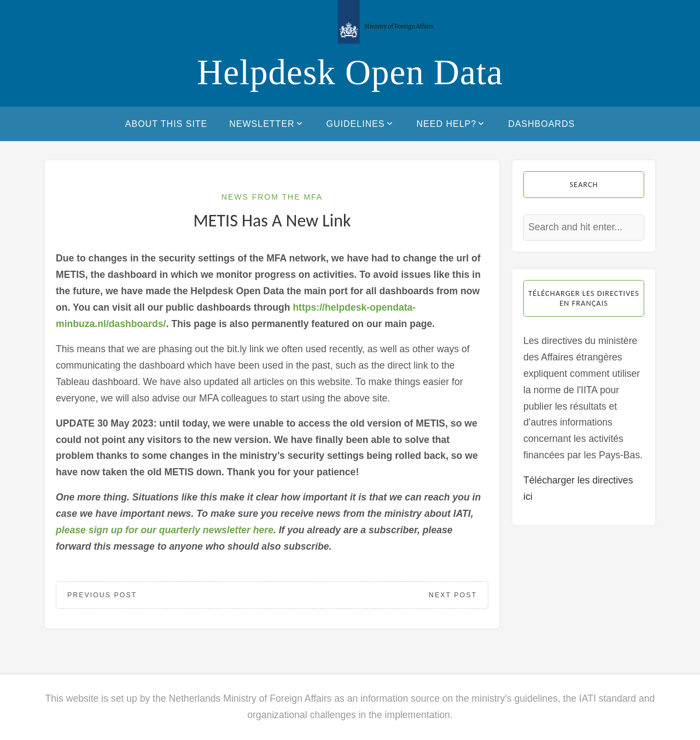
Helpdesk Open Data (350, 72)
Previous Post (102, 595)
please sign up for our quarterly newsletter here (165, 530)
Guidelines (361, 124)
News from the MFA (272, 197)
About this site (166, 124)
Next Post (453, 595)
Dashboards (541, 124)
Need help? (452, 124)
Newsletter (267, 124)
